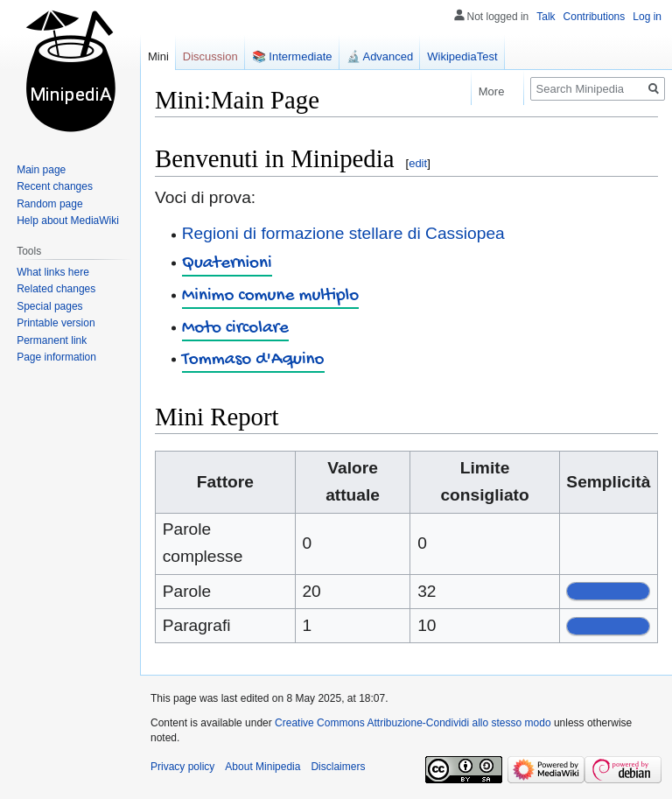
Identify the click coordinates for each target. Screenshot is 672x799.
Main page (41, 170)
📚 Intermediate (292, 56)
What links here (53, 272)
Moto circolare (235, 329)
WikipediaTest (462, 56)
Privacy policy (182, 767)
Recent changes (55, 186)
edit (418, 163)
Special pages (49, 306)
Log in (647, 17)
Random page (49, 204)
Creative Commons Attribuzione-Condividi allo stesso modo (413, 723)
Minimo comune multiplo (270, 296)
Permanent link (52, 340)
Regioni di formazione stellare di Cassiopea (343, 233)
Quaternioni (227, 264)
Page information (56, 357)
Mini (158, 56)
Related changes (56, 289)
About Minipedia (262, 767)
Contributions (595, 17)
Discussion (210, 56)
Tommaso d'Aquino (253, 360)
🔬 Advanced (380, 56)
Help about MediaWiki (68, 221)
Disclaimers (338, 767)
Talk (546, 17)
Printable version (56, 323)
